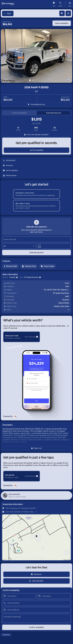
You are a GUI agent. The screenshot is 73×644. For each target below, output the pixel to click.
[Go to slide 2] (33, 80)
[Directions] (8, 165)
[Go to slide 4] (39, 80)
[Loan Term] (19, 246)
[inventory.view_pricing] (36, 104)
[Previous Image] (4, 56)
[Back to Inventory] (8, 13)
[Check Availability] (62, 23)
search (60, 6)
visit (54, 6)
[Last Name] (54, 596)
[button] (54, 4)
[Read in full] (36, 448)
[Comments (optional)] (36, 618)
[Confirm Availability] (36, 627)
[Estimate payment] (36, 252)
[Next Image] (69, 56)
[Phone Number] (36, 603)
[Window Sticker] (10, 175)
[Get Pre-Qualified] (36, 150)
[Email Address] (36, 610)
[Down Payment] (36, 239)
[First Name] (19, 596)
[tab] (19, 113)
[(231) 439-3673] (9, 160)
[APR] (54, 246)
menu (70, 6)
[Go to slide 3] (36, 80)
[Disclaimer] (6, 635)
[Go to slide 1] (30, 80)
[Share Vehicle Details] (68, 13)
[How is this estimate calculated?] (36, 135)
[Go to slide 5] (42, 80)
